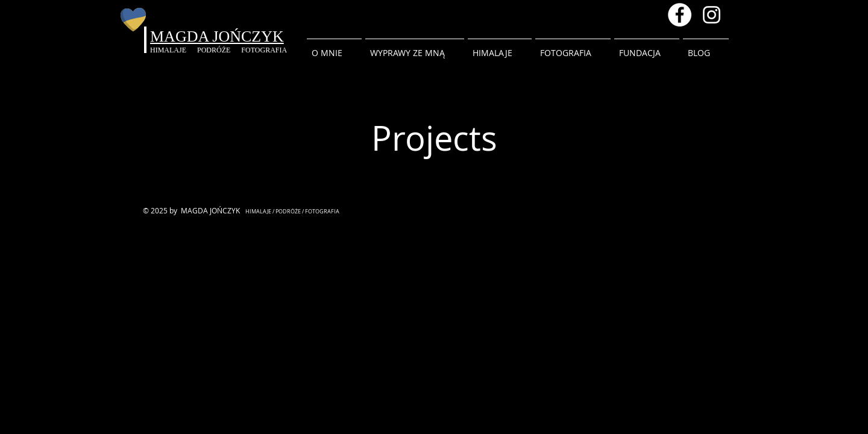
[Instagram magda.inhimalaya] (712, 15)
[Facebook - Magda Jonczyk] (680, 15)
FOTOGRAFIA (264, 50)
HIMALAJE (174, 50)
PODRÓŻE (219, 50)
